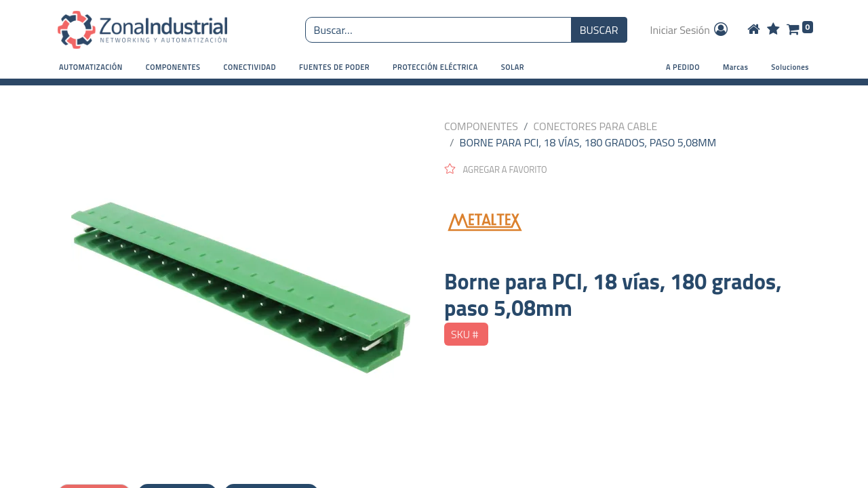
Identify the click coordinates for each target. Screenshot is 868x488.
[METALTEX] (627, 222)
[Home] (754, 30)
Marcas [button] (735, 67)
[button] (91, 67)
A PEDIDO (683, 67)
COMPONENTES (481, 126)
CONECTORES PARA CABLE (596, 126)
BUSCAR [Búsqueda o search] (599, 30)
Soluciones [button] (790, 67)
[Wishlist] (773, 30)
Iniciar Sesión (690, 30)
